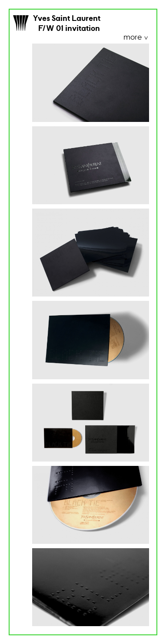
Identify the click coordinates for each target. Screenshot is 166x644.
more (133, 38)
